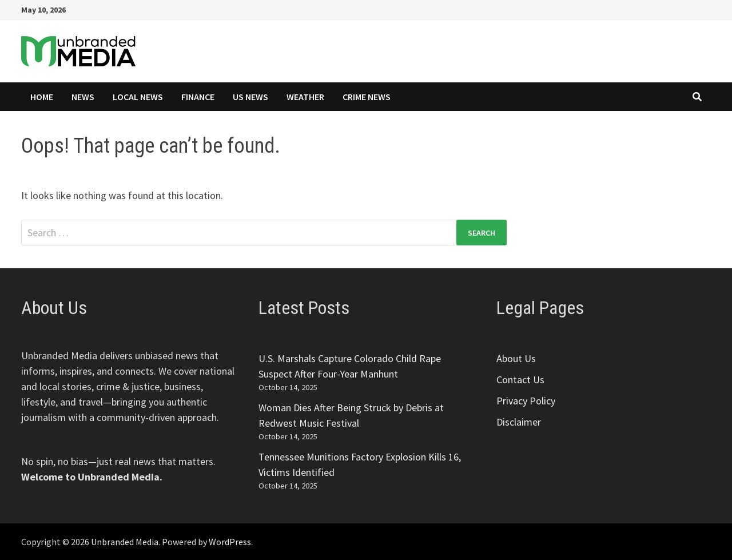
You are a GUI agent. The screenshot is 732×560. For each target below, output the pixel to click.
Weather (305, 97)
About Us (516, 358)
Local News (138, 97)
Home (42, 97)
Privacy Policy (526, 401)
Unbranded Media (125, 542)
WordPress (230, 542)
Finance (198, 97)
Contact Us (520, 380)
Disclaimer (519, 422)
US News (250, 97)
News (83, 97)
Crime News (367, 97)
